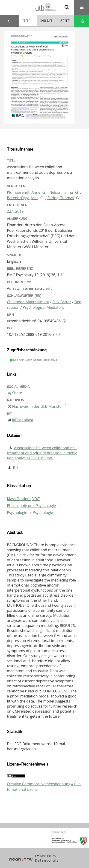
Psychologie (17, 513)
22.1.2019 (15, 211)
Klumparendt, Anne (24, 192)
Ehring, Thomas (61, 198)
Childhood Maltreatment (28, 302)
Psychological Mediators (43, 307)
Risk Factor (62, 302)
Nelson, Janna (61, 192)
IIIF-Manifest (23, 420)
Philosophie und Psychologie (31, 506)
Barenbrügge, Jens (23, 198)
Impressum (46, 856)
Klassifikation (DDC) (24, 499)
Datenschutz (47, 860)
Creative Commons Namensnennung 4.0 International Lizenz (44, 787)
